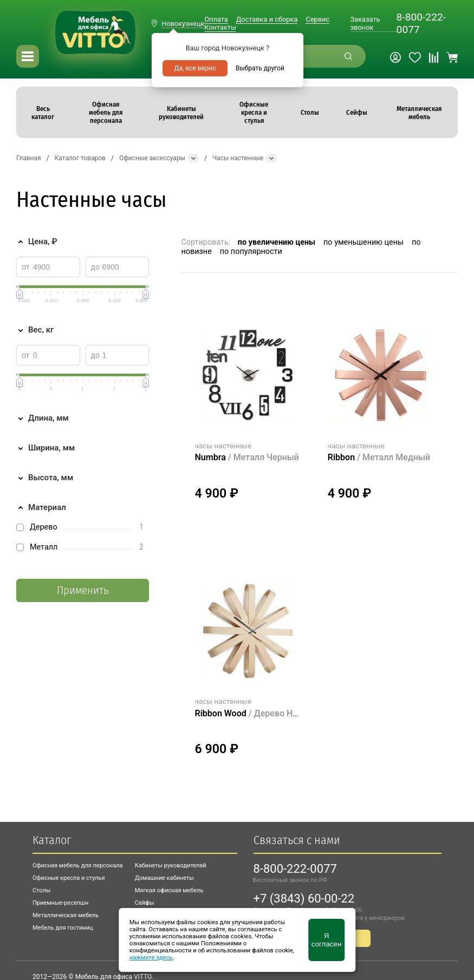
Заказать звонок (365, 23)
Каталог (52, 840)
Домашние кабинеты (164, 878)
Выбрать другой (260, 68)
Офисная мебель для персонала (78, 865)
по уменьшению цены (363, 242)
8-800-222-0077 (421, 23)
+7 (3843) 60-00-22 (304, 899)
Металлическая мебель (66, 915)
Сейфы (145, 903)
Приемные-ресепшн (60, 903)
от (26, 267)
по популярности (251, 251)
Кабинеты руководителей (171, 865)
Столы (41, 890)
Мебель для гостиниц (63, 928)
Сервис (317, 19)
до (95, 267)
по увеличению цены (277, 242)
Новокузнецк (183, 24)
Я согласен (326, 940)
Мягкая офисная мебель (169, 890)
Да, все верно (195, 68)
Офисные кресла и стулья (69, 878)
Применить (83, 590)
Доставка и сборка (267, 19)
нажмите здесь (151, 958)
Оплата (216, 19)
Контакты (220, 27)
